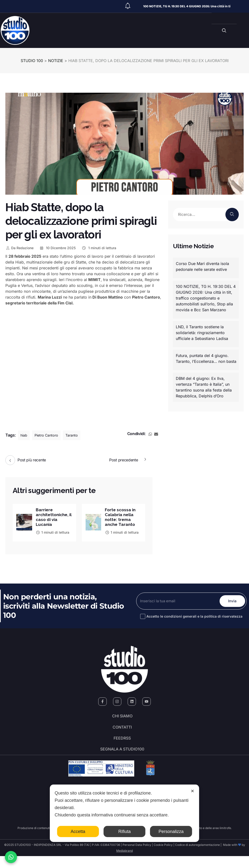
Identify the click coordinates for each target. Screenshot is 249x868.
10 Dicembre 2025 (58, 248)
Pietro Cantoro (49, 435)
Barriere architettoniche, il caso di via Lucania (54, 518)
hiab (24, 435)
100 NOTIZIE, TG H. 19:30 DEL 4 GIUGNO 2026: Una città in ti (187, 6)
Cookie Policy (163, 857)
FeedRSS (122, 746)
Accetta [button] (78, 831)
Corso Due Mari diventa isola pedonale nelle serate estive (202, 266)
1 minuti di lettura (99, 248)
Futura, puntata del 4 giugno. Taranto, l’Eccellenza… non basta (206, 358)
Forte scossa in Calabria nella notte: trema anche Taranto (121, 518)
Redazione (19, 248)
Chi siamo (122, 719)
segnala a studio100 (122, 760)
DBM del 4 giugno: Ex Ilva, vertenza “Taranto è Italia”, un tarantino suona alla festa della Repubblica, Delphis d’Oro (204, 387)
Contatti (122, 732)
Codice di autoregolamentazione (197, 857)
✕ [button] (192, 791)
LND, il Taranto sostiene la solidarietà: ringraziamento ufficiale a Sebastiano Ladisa (202, 333)
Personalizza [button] (171, 831)
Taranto (76, 435)
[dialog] (124, 813)
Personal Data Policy (137, 857)
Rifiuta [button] (124, 831)
